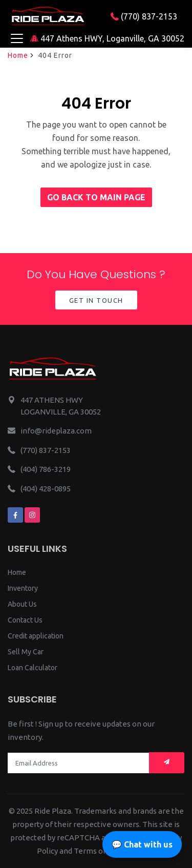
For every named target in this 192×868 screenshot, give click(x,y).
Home (18, 55)
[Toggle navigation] (17, 39)
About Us (22, 604)
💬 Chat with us (142, 844)
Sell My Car (26, 652)
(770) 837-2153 (144, 16)
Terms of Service (104, 851)
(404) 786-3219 (46, 469)
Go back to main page (96, 197)
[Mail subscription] (167, 763)
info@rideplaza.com (56, 431)
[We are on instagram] (32, 515)
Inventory (23, 588)
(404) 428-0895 (46, 489)
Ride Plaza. (54, 811)
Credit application (36, 636)
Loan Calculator (33, 668)
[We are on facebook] (15, 515)
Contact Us (25, 620)
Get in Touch (96, 300)
